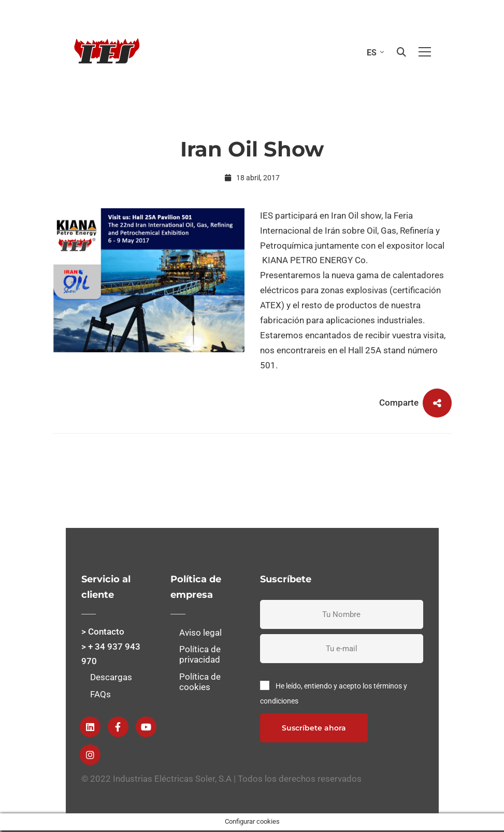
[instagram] (90, 755)
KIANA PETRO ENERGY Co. (314, 260)
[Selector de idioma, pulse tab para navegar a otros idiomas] (373, 52)
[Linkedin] (90, 727)
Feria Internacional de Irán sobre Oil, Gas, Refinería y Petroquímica (350, 231)
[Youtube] (146, 727)
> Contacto (103, 632)
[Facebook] (118, 727)
